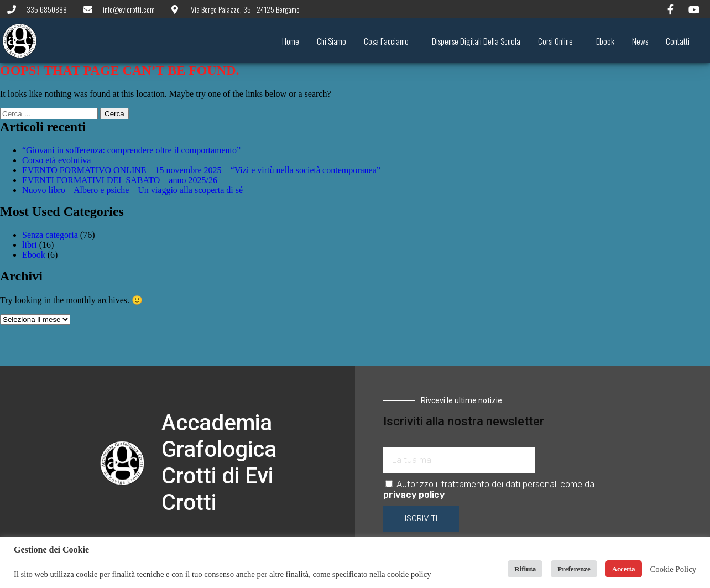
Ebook (605, 41)
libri (30, 245)
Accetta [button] (624, 569)
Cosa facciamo (389, 41)
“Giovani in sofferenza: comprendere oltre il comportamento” (131, 150)
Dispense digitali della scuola (476, 41)
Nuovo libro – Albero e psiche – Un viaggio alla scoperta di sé (132, 190)
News (640, 41)
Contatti (678, 41)
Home (291, 41)
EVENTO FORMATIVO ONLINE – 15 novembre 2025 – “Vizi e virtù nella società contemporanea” (201, 170)
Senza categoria (50, 235)
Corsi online (558, 41)
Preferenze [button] (574, 569)
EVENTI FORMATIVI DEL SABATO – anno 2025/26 (120, 180)
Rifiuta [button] (525, 569)
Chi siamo (331, 41)
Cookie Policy (673, 569)
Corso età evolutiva (56, 160)
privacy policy (414, 495)
